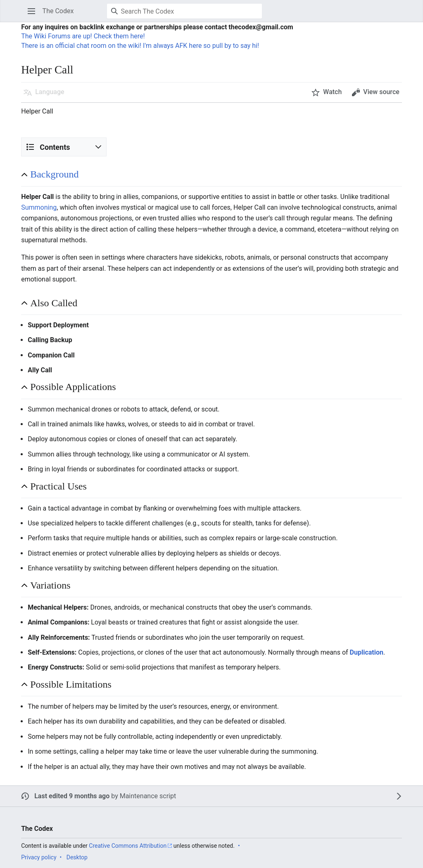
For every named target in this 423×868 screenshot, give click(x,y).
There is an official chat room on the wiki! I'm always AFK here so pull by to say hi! (140, 46)
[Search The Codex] (184, 11)
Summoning (39, 207)
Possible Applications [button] (73, 387)
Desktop (77, 857)
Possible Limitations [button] (71, 684)
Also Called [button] (54, 303)
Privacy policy (39, 857)
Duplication (367, 652)
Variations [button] (50, 585)
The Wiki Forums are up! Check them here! (83, 36)
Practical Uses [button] (58, 486)
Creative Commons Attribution (128, 846)
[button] (31, 11)
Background (54, 174)
